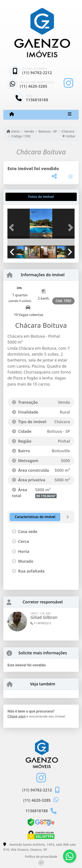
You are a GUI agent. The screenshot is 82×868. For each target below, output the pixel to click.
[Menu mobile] (12, 114)
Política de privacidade (41, 857)
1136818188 (37, 100)
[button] (12, 228)
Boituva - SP (48, 131)
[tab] (22, 197)
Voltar (69, 136)
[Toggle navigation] (70, 115)
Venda (29, 131)
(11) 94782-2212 (37, 73)
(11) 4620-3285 (34, 86)
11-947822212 (41, 623)
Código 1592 (21, 136)
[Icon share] (68, 83)
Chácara (68, 131)
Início (13, 131)
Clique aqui (17, 716)
